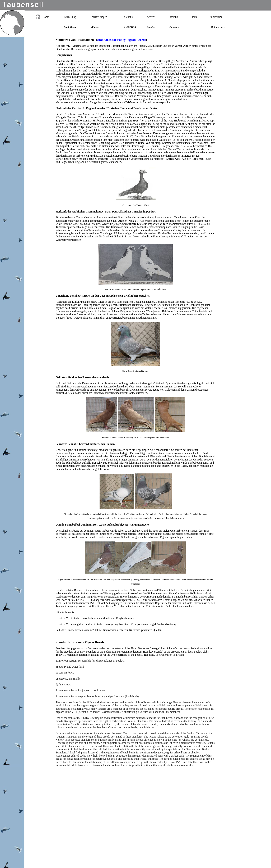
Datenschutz (218, 27)
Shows (95, 27)
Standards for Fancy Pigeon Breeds (80, 642)
